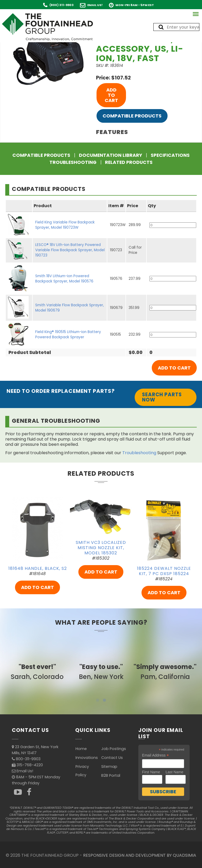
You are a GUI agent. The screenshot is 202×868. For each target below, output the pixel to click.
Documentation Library (110, 155)
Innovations (87, 758)
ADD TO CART (111, 95)
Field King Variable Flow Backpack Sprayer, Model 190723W (65, 225)
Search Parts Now (162, 397)
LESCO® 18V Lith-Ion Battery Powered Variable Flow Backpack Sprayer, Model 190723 (70, 250)
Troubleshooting (73, 162)
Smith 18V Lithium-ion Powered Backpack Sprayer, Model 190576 (64, 279)
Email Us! (95, 5)
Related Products (129, 162)
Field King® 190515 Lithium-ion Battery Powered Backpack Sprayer (68, 334)
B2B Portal (111, 775)
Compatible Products (132, 116)
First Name (151, 772)
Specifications (170, 155)
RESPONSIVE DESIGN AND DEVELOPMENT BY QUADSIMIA (140, 855)
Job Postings (114, 749)
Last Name (174, 772)
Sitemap (109, 767)
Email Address (155, 755)
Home (81, 749)
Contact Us (112, 758)
